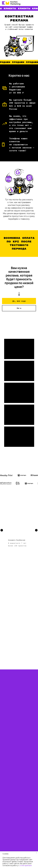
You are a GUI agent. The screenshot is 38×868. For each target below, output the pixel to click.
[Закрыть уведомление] (36, 853)
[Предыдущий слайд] (2, 530)
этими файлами (26, 865)
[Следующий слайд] (36, 530)
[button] (19, 301)
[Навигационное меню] (35, 3)
